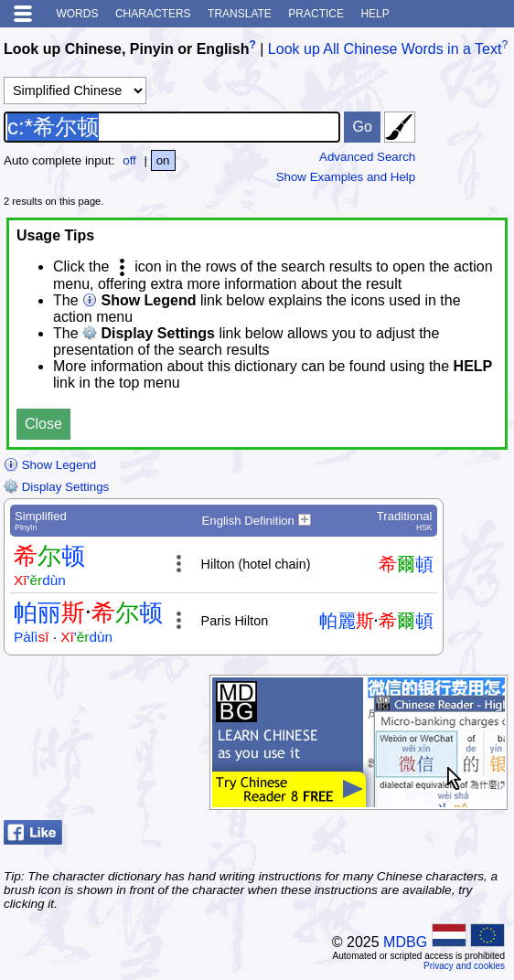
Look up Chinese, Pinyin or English (126, 49)
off (129, 160)
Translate (240, 14)
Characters (153, 14)
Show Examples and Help (346, 177)
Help (375, 14)
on (163, 160)
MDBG (405, 942)
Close (43, 424)
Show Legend (50, 465)
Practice (316, 14)
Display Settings (56, 487)
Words (77, 14)
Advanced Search (367, 157)
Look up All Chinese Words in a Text (385, 49)
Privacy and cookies (464, 966)
